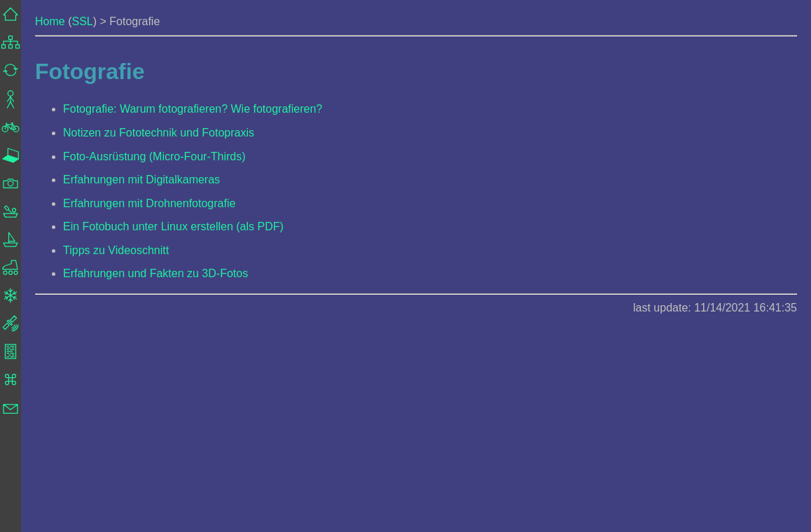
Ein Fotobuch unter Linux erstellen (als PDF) (173, 226)
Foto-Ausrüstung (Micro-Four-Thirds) (154, 156)
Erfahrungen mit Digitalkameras (141, 180)
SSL (82, 21)
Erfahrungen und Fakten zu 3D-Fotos (155, 273)
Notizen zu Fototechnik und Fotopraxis (159, 133)
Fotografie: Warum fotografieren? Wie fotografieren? (193, 109)
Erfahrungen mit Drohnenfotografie (149, 203)
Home (50, 21)
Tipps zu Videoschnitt (116, 250)
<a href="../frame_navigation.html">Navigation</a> (11, 266)
